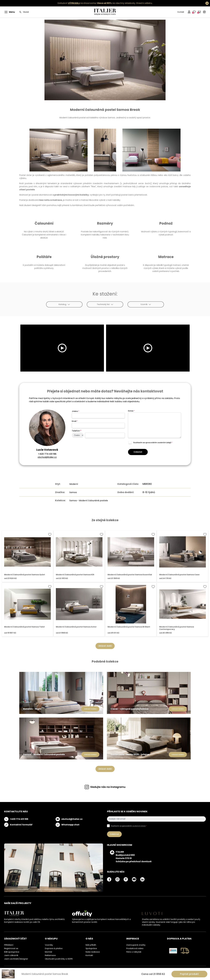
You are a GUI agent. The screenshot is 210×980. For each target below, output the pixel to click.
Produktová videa (135, 948)
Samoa (71, 492)
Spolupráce (91, 948)
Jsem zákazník (11, 955)
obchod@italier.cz (47, 457)
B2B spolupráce (12, 952)
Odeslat (138, 452)
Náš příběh (91, 945)
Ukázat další (105, 646)
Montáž (48, 952)
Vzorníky (49, 945)
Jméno (75, 411)
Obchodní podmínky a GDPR (59, 959)
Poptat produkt (189, 974)
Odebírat (114, 834)
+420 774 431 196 (47, 454)
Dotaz (131, 411)
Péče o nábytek (134, 952)
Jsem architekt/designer (16, 959)
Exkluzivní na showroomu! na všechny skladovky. (97, 3)
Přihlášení (9, 945)
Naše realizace (93, 952)
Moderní (72, 484)
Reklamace (50, 955)
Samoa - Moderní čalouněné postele (89, 500)
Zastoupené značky (136, 945)
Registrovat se (11, 948)
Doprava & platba (54, 948)
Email (75, 421)
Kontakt (181, 12)
